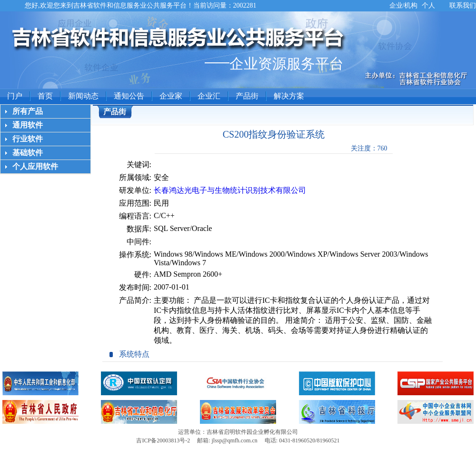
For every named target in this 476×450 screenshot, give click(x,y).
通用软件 (28, 125)
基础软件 (28, 153)
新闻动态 (83, 96)
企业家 (171, 96)
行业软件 (28, 139)
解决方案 (289, 96)
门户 (15, 96)
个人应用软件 (35, 166)
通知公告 (129, 96)
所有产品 (28, 111)
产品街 (247, 96)
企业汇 (209, 96)
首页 (45, 96)
